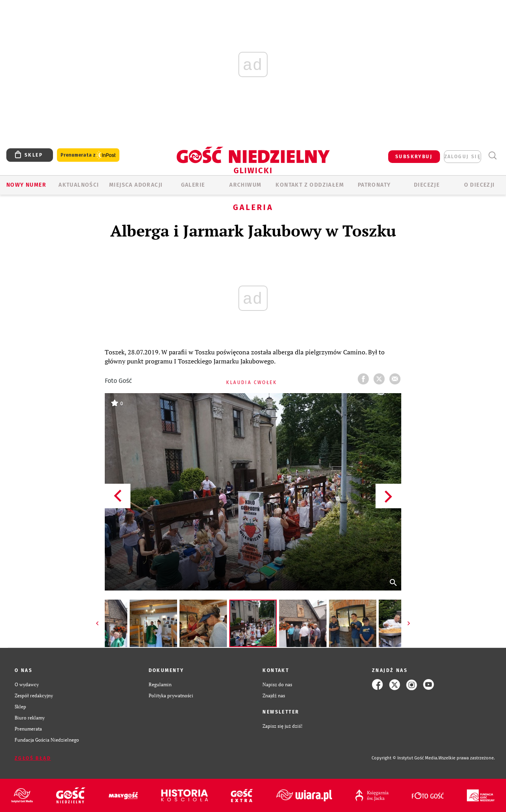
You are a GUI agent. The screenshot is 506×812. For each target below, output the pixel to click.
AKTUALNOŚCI (79, 185)
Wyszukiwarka (492, 156)
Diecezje (427, 185)
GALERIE (193, 185)
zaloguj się (463, 157)
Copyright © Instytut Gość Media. (405, 758)
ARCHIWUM (245, 185)
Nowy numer (26, 185)
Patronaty (374, 185)
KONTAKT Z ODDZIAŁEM (310, 185)
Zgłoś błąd (33, 758)
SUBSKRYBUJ (414, 157)
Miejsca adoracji (136, 185)
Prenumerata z (88, 155)
